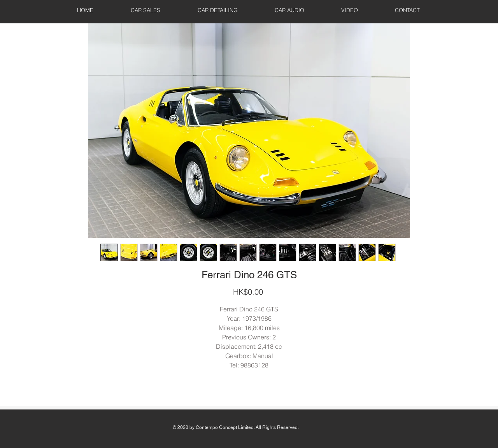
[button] (146, 10)
